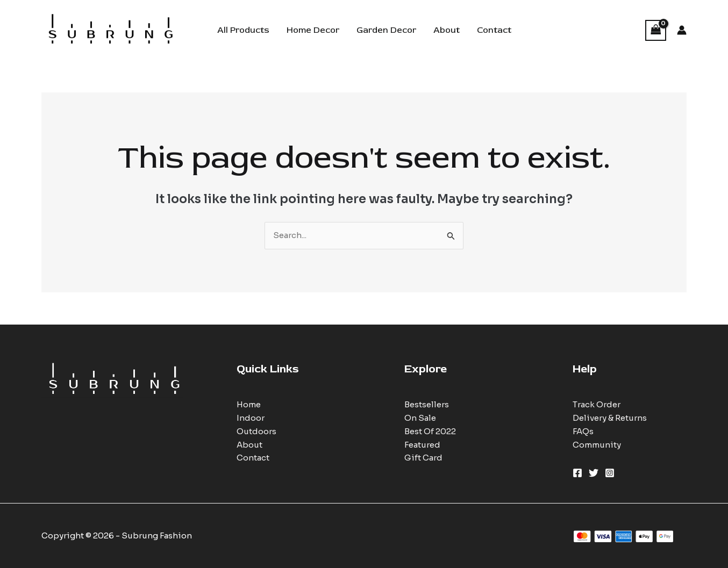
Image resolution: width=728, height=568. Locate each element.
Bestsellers (427, 404)
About (447, 30)
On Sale (420, 418)
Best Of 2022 (430, 431)
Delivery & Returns (610, 418)
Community (597, 445)
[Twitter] (594, 473)
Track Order (597, 404)
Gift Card (423, 458)
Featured (422, 445)
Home (249, 404)
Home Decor (313, 30)
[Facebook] (577, 473)
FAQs (583, 431)
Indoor (251, 418)
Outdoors (256, 431)
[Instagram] (610, 473)
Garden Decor (386, 30)
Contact (494, 30)
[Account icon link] (682, 30)
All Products (243, 30)
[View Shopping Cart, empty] (656, 30)
